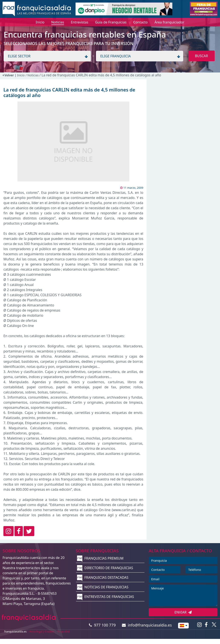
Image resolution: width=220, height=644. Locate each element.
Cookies (50, 632)
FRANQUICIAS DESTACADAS (103, 577)
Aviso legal (36, 632)
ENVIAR (183, 612)
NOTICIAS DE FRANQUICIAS (103, 587)
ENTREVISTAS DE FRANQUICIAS (105, 597)
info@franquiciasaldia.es (147, 625)
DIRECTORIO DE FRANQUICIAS (105, 568)
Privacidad (63, 632)
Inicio (21, 75)
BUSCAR (201, 56)
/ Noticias (32, 75)
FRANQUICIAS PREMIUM (100, 558)
